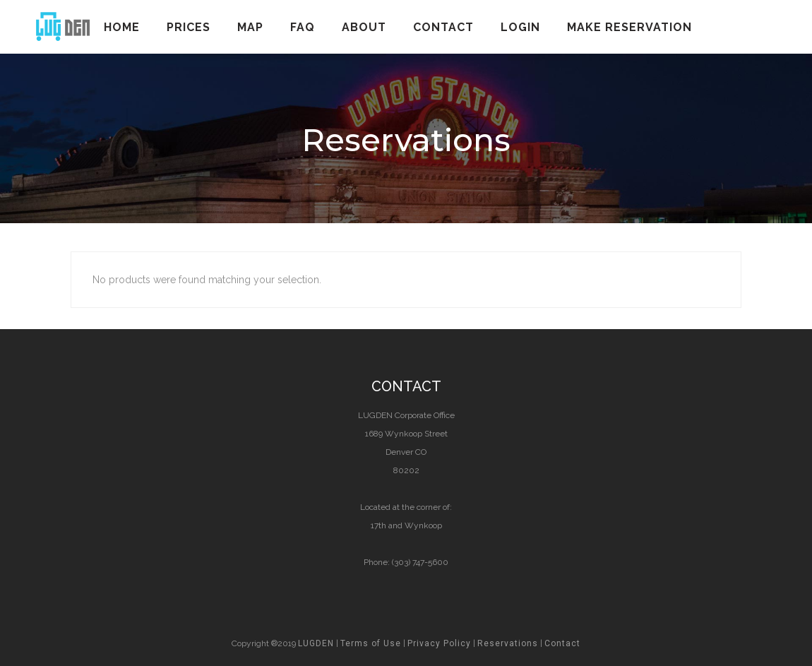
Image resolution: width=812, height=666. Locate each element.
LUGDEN (316, 643)
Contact (562, 643)
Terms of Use (371, 643)
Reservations (508, 643)
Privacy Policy (439, 643)
